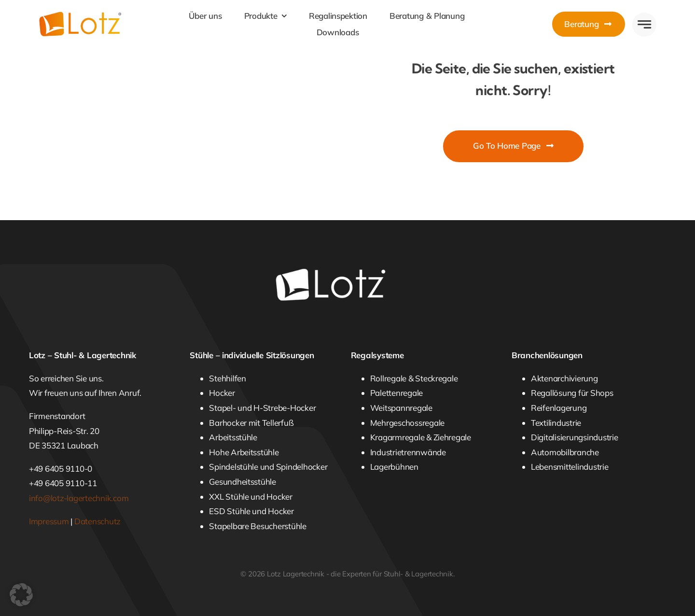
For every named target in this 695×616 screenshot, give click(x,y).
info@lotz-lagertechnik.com (79, 498)
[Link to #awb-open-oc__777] (644, 25)
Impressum (49, 521)
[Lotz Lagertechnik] (93, 16)
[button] (21, 595)
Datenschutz (97, 521)
